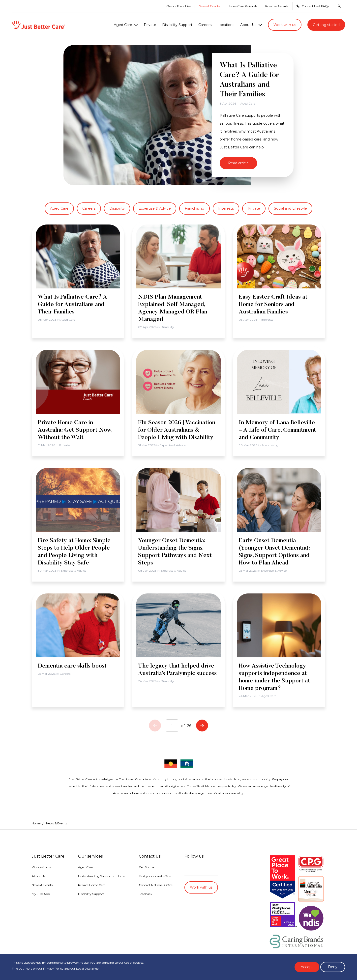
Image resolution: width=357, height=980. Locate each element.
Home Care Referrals (242, 6)
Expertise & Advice (155, 208)
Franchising (194, 208)
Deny (333, 967)
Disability (117, 208)
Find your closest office (155, 876)
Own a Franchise (178, 6)
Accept (307, 967)
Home (36, 823)
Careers (205, 25)
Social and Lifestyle (290, 208)
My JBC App (41, 894)
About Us (248, 25)
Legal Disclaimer (88, 968)
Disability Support (177, 25)
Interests (226, 208)
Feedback (146, 894)
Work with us (285, 25)
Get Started (147, 867)
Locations (226, 25)
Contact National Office (156, 885)
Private (150, 25)
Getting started (326, 25)
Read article (238, 163)
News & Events (209, 6)
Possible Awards (277, 6)
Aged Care (123, 25)
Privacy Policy (53, 968)
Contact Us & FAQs (313, 6)
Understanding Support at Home (102, 876)
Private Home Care (92, 885)
